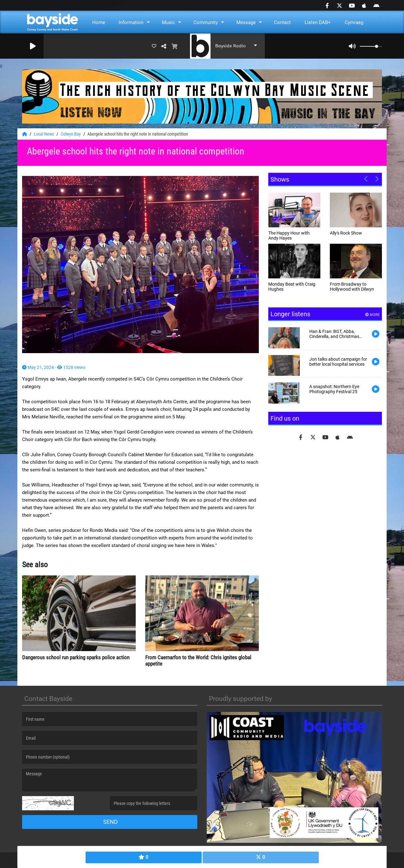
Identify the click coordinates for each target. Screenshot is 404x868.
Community (206, 22)
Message (246, 22)
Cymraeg (354, 22)
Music (168, 22)
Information (131, 22)
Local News (44, 134)
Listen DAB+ (318, 22)
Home (99, 22)
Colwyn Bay (71, 134)
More (372, 315)
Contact (282, 22)
